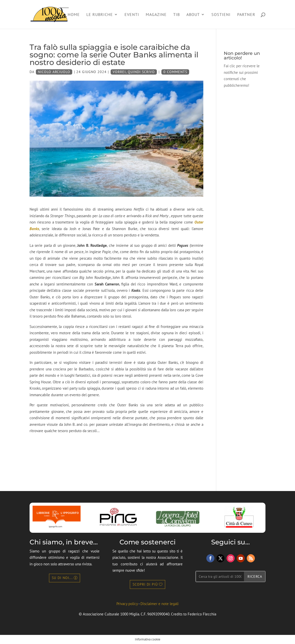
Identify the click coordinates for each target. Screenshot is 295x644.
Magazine (156, 15)
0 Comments (175, 72)
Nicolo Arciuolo (54, 72)
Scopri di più (145, 584)
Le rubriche (100, 15)
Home (74, 15)
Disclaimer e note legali (159, 604)
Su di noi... (62, 578)
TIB (177, 15)
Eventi (132, 15)
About (193, 15)
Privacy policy (127, 604)
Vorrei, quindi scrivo (134, 72)
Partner (246, 15)
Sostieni (221, 15)
